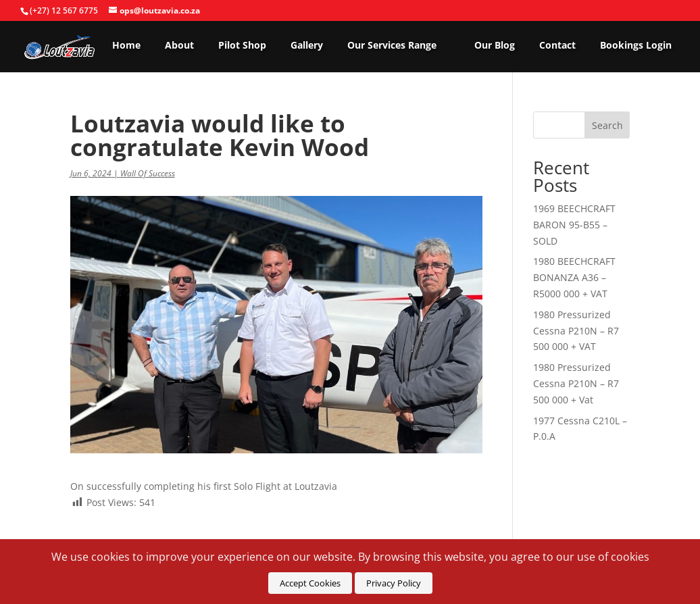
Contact (557, 45)
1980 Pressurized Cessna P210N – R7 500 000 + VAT (576, 331)
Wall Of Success (148, 173)
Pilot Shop (242, 45)
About (179, 45)
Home (126, 45)
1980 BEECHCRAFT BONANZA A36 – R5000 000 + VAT (574, 277)
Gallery (307, 45)
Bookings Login (636, 45)
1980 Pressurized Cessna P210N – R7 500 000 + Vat (576, 383)
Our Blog (495, 45)
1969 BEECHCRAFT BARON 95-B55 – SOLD (574, 225)
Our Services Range (392, 45)
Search (607, 125)
